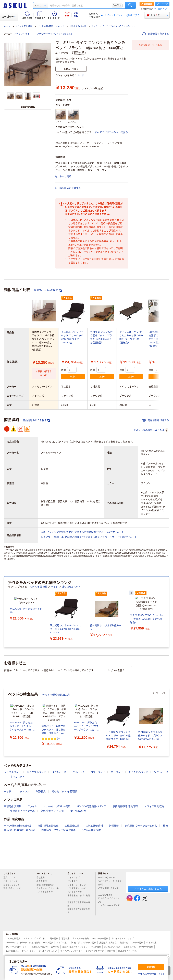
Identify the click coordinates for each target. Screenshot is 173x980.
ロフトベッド (98, 772)
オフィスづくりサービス (71, 951)
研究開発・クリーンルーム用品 (141, 826)
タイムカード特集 (81, 939)
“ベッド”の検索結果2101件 (56, 695)
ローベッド (117, 772)
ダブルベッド (59, 772)
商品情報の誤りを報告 (36, 420)
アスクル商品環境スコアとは (151, 430)
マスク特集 (96, 947)
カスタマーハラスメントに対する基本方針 (48, 890)
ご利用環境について (78, 889)
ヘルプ (164, 9)
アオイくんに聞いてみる (148, 889)
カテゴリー (9, 17)
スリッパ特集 (137, 943)
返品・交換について (13, 889)
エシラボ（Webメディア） (109, 907)
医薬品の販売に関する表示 (79, 911)
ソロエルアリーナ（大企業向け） (110, 883)
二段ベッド (78, 772)
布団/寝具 (41, 791)
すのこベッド (17, 777)
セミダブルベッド (36, 772)
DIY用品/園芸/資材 (91, 830)
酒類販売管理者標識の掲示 (79, 904)
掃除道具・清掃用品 (108, 943)
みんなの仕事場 (107, 895)
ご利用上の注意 (76, 892)
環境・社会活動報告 (46, 885)
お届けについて (12, 881)
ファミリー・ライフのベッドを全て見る (55, 34)
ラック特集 (61, 943)
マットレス (23, 791)
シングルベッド (12, 772)
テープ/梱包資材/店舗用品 (18, 826)
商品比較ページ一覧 (127, 951)
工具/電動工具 (72, 826)
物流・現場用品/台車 (48, 826)
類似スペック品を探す (48, 290)
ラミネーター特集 (100, 939)
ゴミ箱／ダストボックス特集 (83, 943)
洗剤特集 (124, 943)
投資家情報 (43, 881)
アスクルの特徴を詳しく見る (151, 974)
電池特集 (65, 939)
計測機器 (114, 826)
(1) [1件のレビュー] (58, 744)
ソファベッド (161, 772)
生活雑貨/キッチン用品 (22, 811)
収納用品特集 (130, 947)
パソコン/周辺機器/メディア (92, 806)
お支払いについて (13, 885)
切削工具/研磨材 (94, 826)
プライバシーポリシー (79, 885)
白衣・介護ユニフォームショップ (21, 951)
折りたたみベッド (78, 26)
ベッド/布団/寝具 (45, 26)
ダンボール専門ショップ (17, 947)
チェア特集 (48, 943)
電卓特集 (54, 939)
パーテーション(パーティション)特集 (23, 943)
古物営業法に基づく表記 (79, 897)
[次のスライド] (168, 612)
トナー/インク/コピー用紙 (57, 806)
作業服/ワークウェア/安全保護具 (58, 830)
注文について (11, 878)
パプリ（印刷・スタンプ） (109, 890)
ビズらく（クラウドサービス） (110, 900)
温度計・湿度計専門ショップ (75, 947)
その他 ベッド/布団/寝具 (65, 791)
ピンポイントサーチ (95, 951)
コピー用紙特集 (13, 939)
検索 (130, 5)
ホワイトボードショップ (122, 939)
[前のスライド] (5, 612)
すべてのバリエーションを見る (111, 132)
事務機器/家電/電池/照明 (126, 806)
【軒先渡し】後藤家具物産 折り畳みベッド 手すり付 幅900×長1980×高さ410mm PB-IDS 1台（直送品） (160, 339)
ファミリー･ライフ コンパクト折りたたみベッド (113, 26)
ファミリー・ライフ (23, 34)
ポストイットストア (48, 951)
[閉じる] (168, 956)
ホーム (7, 26)
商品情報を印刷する (156, 34)
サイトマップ (73, 878)
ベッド (61, 26)
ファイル (32, 806)
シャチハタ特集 (146, 947)
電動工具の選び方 (40, 947)
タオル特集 (151, 943)
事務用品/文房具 (13, 806)
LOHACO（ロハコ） (108, 878)
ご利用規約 (74, 881)
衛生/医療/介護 (78, 811)
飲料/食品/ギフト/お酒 (53, 811)
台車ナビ (55, 947)
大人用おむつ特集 (112, 947)
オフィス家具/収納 (24, 26)
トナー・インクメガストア (35, 939)
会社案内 (42, 878)
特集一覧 (111, 951)
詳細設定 (117, 5)
